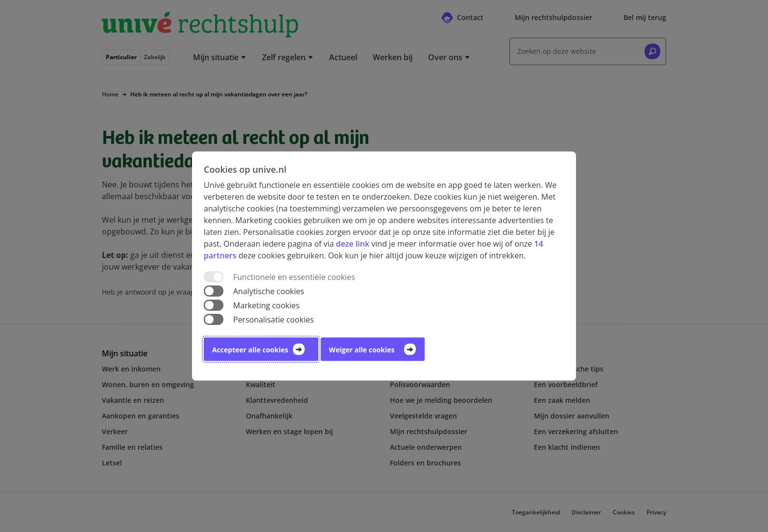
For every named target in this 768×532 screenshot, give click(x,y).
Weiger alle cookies (362, 350)
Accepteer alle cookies (250, 350)
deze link (353, 243)
